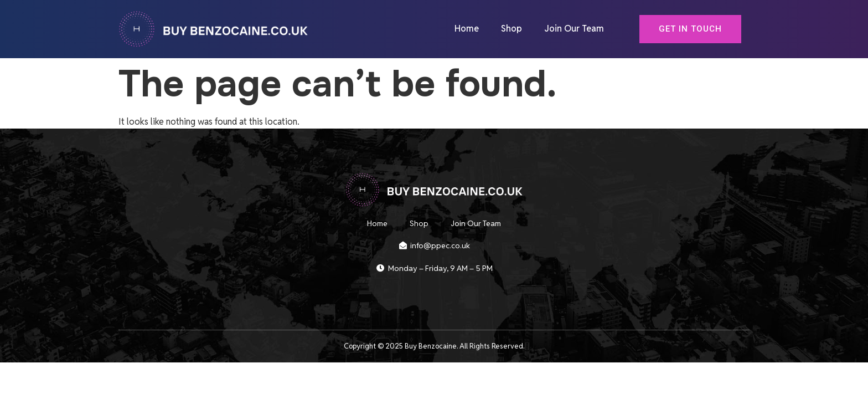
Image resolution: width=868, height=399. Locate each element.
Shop (512, 29)
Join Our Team (574, 29)
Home (467, 29)
